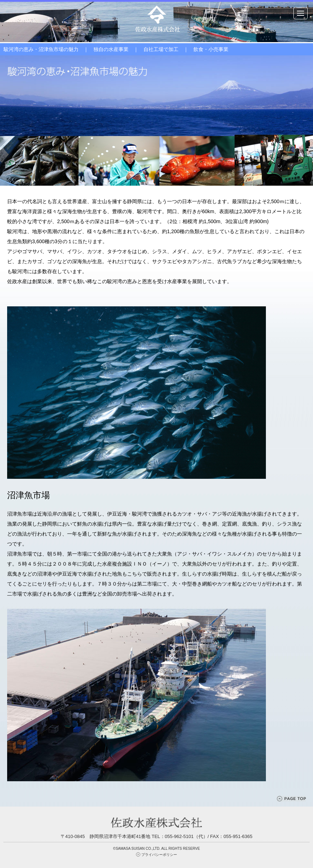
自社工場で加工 (161, 49)
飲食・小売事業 (211, 49)
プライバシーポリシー (159, 855)
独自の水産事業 (111, 49)
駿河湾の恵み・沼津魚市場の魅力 (41, 49)
